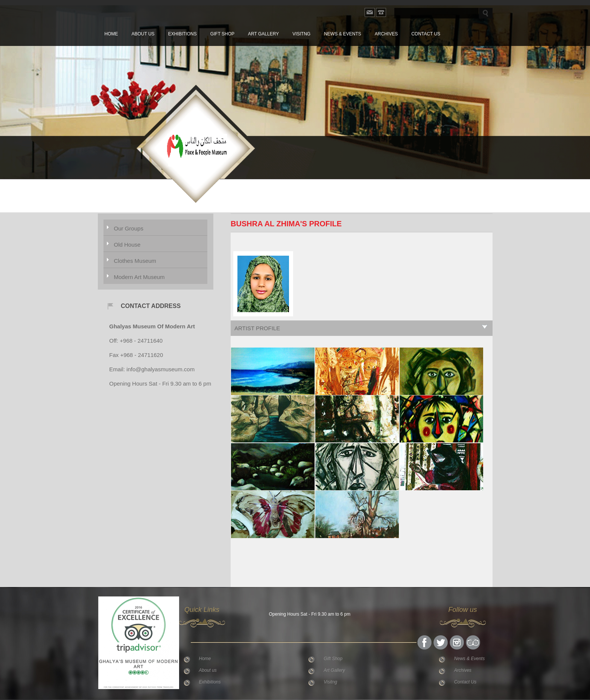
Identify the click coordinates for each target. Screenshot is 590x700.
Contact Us (426, 34)
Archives (386, 34)
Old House (127, 245)
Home (111, 34)
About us (143, 34)
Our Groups (129, 228)
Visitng (301, 34)
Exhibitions (182, 34)
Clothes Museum (135, 261)
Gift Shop (222, 34)
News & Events (343, 34)
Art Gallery (263, 34)
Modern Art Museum (139, 277)
